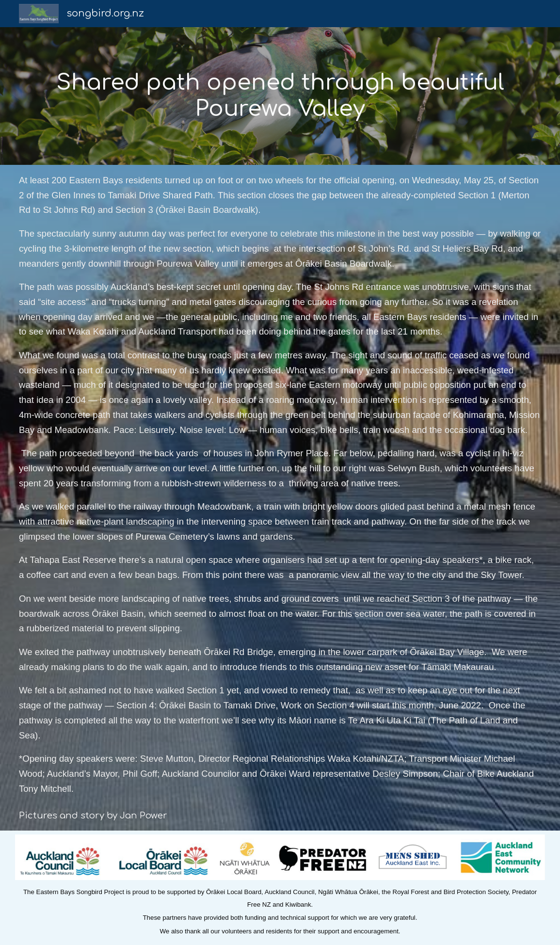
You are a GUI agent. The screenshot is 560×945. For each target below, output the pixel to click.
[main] (280, 96)
